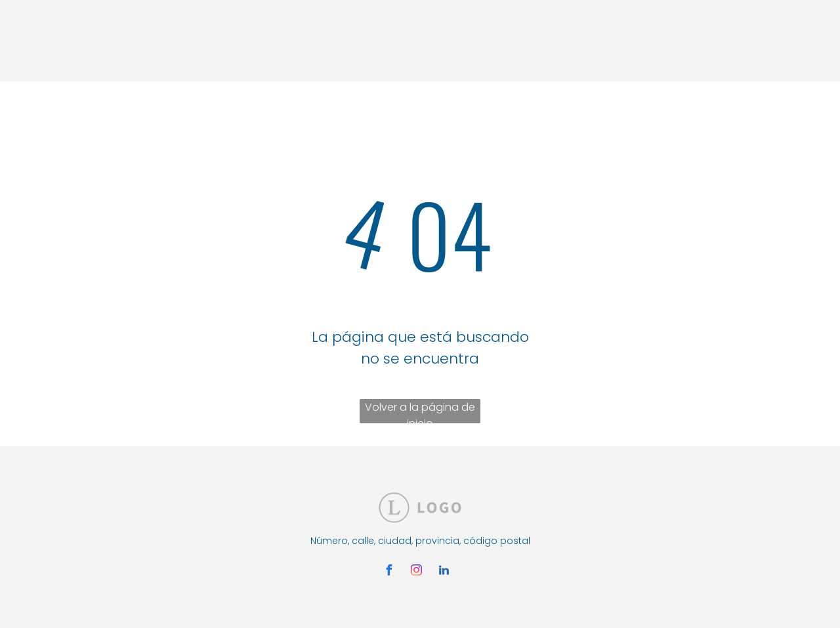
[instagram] (416, 572)
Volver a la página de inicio (420, 411)
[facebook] (388, 572)
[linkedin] (444, 572)
